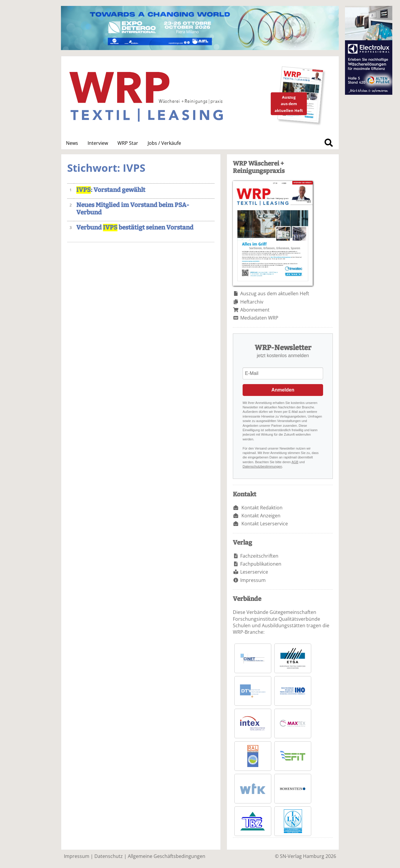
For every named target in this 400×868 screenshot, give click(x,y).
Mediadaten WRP (259, 318)
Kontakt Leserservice (265, 524)
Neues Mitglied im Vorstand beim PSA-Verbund (133, 209)
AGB (295, 462)
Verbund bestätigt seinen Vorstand (135, 228)
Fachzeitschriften (259, 556)
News (72, 143)
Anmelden (283, 390)
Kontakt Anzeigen (261, 516)
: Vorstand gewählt (111, 190)
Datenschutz (109, 856)
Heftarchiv (252, 302)
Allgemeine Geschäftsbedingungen (167, 856)
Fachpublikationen (261, 564)
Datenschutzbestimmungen (262, 466)
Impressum (253, 580)
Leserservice (254, 572)
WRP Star (128, 143)
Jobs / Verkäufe (164, 143)
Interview (98, 143)
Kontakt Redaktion (262, 508)
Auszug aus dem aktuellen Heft (275, 293)
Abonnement (255, 310)
